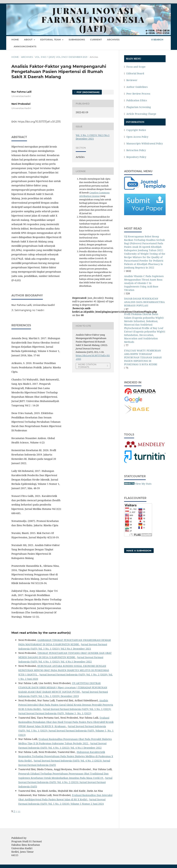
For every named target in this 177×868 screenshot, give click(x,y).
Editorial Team (51, 40)
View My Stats (143, 484)
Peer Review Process (138, 94)
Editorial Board (135, 73)
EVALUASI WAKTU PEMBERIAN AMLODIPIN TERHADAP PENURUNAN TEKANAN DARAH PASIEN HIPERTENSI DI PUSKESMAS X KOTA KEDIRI (143, 357)
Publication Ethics (137, 100)
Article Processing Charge (141, 114)
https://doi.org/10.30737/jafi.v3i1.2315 (39, 122)
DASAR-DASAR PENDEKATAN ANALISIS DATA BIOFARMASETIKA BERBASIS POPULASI (144, 302)
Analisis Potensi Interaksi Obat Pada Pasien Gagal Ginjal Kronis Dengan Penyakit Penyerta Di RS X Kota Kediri (66, 705)
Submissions (77, 40)
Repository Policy (136, 157)
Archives (113, 40)
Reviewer (132, 80)
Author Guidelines (137, 87)
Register (150, 6)
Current (96, 40)
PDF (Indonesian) (88, 92)
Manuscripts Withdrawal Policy (145, 143)
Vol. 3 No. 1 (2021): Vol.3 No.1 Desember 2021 (61, 57)
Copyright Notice (136, 130)
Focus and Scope (136, 67)
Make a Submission (139, 551)
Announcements (25, 46)
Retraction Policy (136, 150)
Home (15, 40)
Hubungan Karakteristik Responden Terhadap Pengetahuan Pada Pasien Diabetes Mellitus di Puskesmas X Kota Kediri (66, 756)
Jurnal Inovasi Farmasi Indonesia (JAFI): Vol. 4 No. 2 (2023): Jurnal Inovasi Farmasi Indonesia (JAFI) (65, 782)
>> (19, 811)
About (29, 40)
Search (157, 40)
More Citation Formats (87, 366)
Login (162, 6)
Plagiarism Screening (139, 107)
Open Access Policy (137, 137)
